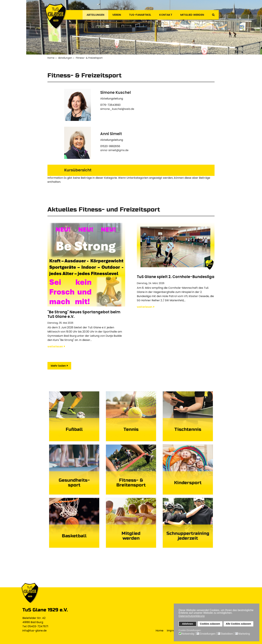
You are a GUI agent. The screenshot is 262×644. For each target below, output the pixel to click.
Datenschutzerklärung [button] (192, 616)
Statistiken (227, 634)
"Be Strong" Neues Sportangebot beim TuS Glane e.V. (84, 314)
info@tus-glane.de (35, 631)
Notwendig (188, 634)
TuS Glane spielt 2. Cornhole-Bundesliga (176, 277)
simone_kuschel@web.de (117, 109)
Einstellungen (207, 634)
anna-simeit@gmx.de (114, 150)
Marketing (244, 634)
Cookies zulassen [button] (210, 624)
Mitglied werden (191, 15)
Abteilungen (90, 15)
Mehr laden (58, 366)
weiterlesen (55, 346)
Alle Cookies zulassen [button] (238, 624)
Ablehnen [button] (187, 624)
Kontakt (163, 15)
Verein (112, 15)
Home (159, 631)
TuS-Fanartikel (137, 15)
